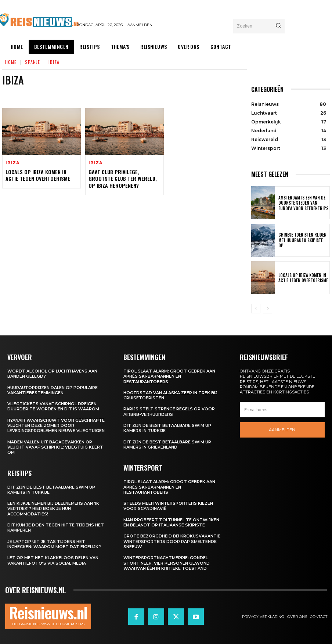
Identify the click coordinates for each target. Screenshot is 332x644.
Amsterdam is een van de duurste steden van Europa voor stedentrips (302, 203)
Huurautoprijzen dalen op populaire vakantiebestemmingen (53, 390)
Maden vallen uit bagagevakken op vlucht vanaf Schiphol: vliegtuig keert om (55, 447)
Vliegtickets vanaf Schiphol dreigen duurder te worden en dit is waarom (53, 406)
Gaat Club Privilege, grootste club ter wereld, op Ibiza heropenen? (122, 178)
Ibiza (12, 163)
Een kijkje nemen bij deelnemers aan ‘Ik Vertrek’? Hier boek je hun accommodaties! (53, 509)
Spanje (33, 62)
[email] (282, 410)
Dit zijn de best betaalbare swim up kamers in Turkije (51, 490)
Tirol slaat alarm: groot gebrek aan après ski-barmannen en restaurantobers (169, 376)
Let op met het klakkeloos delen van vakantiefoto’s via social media (53, 560)
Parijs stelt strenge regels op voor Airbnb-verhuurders (169, 411)
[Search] (278, 26)
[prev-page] (256, 309)
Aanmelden (282, 430)
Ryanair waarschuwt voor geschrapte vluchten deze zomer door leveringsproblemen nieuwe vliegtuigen (56, 426)
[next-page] (268, 309)
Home (11, 62)
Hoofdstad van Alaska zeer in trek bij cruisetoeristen (170, 395)
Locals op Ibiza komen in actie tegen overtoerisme (38, 175)
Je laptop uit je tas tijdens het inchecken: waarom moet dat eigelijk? (54, 544)
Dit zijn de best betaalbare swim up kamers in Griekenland (167, 445)
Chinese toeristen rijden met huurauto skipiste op (303, 240)
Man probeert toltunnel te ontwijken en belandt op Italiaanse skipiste (171, 522)
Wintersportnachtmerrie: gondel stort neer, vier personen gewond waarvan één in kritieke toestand (167, 563)
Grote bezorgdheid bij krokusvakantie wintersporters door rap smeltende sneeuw (172, 541)
